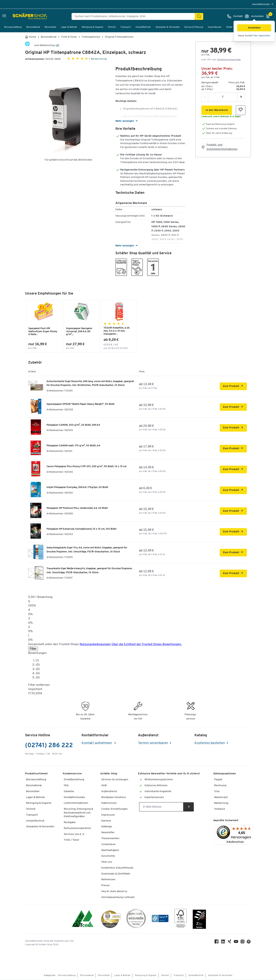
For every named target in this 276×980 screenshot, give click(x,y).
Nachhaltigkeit (110, 851)
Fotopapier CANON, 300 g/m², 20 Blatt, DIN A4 (73, 425)
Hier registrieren (262, 36)
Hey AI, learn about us (114, 892)
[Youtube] (236, 943)
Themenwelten (110, 839)
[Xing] (230, 943)
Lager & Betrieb (69, 27)
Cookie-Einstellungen (114, 809)
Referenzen (108, 880)
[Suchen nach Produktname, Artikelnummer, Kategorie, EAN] (135, 16)
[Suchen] (199, 16)
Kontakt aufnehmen (97, 744)
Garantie (69, 792)
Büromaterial (33, 27)
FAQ (66, 786)
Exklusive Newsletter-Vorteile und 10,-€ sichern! (169, 774)
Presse (105, 886)
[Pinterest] (249, 943)
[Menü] (244, 827)
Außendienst (109, 792)
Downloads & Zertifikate (116, 874)
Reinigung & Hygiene (92, 27)
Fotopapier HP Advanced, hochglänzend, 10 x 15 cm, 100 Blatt (81, 529)
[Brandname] (27, 45)
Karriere (106, 821)
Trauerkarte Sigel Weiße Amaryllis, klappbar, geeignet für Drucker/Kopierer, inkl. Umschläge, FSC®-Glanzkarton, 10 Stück (89, 571)
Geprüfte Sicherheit (226, 821)
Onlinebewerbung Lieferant (118, 898)
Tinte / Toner (71, 840)
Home (33, 37)
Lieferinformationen (76, 803)
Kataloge (107, 827)
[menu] (263, 4)
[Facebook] (217, 943)
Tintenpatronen (91, 37)
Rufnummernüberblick (77, 829)
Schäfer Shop (109, 774)
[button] (254, 28)
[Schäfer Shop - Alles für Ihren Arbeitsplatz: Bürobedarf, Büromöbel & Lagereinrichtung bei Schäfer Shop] (22, 16)
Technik (112, 27)
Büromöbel (50, 27)
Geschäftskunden (261, 4)
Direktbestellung (74, 780)
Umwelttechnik (143, 27)
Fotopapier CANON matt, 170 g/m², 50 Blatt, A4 (73, 446)
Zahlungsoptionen (225, 774)
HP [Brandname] (58, 45)
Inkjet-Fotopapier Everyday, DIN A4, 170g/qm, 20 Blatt (77, 488)
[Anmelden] (254, 16)
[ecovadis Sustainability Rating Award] (136, 920)
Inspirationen (215, 27)
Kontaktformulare (74, 798)
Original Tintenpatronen (119, 37)
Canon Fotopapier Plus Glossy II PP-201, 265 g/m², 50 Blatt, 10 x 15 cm (87, 467)
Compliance (108, 845)
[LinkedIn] (223, 943)
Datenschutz (109, 803)
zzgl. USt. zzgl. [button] (221, 60)
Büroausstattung (13, 27)
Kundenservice (72, 774)
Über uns (107, 862)
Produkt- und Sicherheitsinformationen (222, 147)
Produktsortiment (36, 774)
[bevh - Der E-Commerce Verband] (160, 920)
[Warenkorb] (269, 16)
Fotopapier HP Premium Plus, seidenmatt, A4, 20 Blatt (77, 509)
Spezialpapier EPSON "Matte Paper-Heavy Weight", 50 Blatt (80, 405)
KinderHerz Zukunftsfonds (117, 868)
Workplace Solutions (114, 798)
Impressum (108, 815)
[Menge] (223, 97)
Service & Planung (194, 27)
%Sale (229, 27)
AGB (104, 786)
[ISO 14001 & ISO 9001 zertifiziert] (83, 920)
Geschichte (108, 856)
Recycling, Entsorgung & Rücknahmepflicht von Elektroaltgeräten (78, 813)
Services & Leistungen (115, 780)
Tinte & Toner (69, 37)
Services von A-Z (74, 835)
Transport (126, 27)
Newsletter (108, 833)
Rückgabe (70, 823)
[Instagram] (243, 943)
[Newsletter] (161, 807)
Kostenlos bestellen (210, 744)
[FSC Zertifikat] (181, 920)
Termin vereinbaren (153, 744)
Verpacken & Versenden (168, 27)
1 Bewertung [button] (98, 59)
